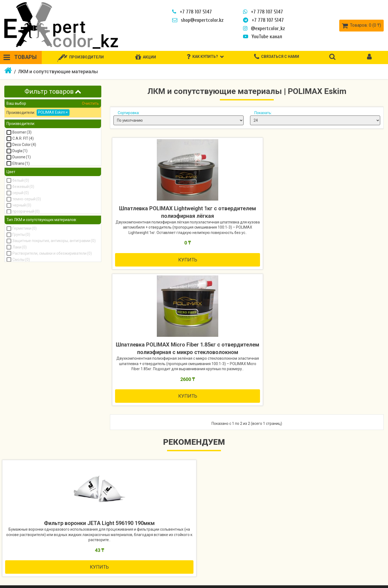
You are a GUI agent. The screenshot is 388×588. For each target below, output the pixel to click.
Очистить (90, 103)
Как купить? (19, 548)
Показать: (263, 113)
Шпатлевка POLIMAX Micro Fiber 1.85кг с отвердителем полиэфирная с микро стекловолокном (247, 220)
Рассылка (346, 576)
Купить (156, 291)
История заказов (354, 557)
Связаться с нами (135, 548)
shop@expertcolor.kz (197, 20)
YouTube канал (262, 37)
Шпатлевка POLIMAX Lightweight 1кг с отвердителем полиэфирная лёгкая (156, 220)
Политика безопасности (32, 567)
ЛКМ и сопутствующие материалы (58, 71)
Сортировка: (129, 113)
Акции (238, 557)
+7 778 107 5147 (191, 12)
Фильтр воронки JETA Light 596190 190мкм (49, 423)
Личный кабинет (353, 548)
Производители (248, 548)
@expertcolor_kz (264, 29)
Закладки (346, 567)
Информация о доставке (32, 557)
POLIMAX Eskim (53, 112)
